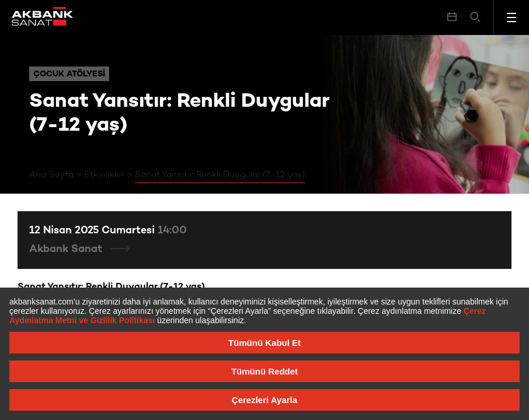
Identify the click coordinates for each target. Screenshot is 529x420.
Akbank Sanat (67, 249)
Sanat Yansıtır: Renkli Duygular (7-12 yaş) (220, 175)
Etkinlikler (104, 175)
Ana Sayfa (51, 175)
